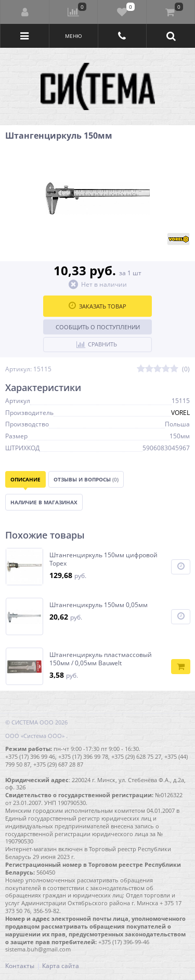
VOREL (180, 413)
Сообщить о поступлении (98, 327)
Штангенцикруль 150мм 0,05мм (99, 605)
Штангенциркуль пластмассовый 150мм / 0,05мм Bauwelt (101, 659)
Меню (74, 36)
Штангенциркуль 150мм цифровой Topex (103, 559)
